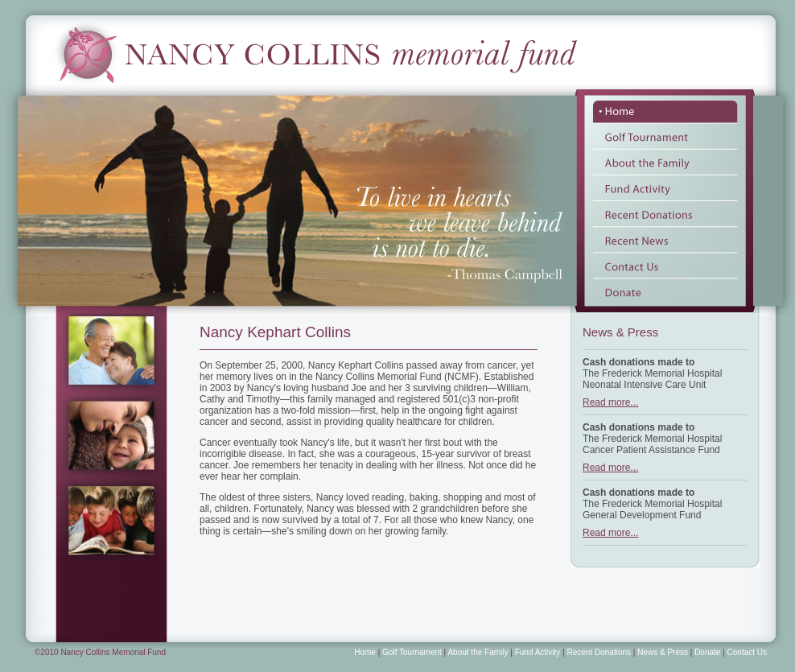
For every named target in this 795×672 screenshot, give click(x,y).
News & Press (663, 652)
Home (365, 652)
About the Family (478, 652)
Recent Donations (599, 652)
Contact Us (747, 652)
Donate (707, 652)
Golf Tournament (412, 652)
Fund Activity (538, 652)
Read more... (610, 402)
